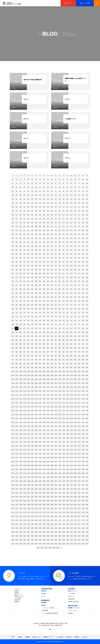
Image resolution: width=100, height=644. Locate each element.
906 (36, 352)
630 (52, 297)
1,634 (67, 493)
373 (63, 246)
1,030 (52, 375)
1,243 (24, 418)
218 (83, 215)
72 (60, 187)
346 (36, 242)
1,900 (38, 548)
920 (13, 356)
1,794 (67, 524)
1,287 (40, 426)
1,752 (60, 516)
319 (87, 234)
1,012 (60, 371)
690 (52, 309)
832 (60, 336)
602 (21, 293)
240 (13, 223)
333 (63, 238)
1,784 (28, 524)
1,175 (71, 403)
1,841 (17, 536)
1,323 (24, 434)
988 (44, 368)
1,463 (24, 461)
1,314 (67, 430)
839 (87, 336)
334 (67, 238)
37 (79, 180)
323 (24, 238)
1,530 (52, 473)
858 (83, 340)
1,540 (13, 477)
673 (63, 305)
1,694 (67, 505)
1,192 (60, 407)
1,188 (44, 407)
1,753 (63, 516)
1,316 (75, 430)
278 (83, 227)
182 (21, 211)
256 (75, 223)
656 (75, 301)
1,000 (13, 371)
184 (28, 211)
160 (13, 207)
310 (52, 234)
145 (32, 203)
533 (63, 277)
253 (63, 223)
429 (48, 258)
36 (75, 180)
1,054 (67, 379)
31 (56, 180)
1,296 (75, 426)
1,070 (52, 383)
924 (28, 356)
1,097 (79, 387)
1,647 (40, 497)
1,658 (83, 497)
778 (83, 324)
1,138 (83, 395)
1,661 (17, 501)
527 (40, 277)
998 (83, 368)
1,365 (32, 442)
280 (13, 230)
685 (32, 309)
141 (17, 203)
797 (79, 328)
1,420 (13, 454)
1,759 (87, 516)
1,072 (60, 383)
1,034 (67, 375)
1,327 (40, 434)
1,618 (83, 489)
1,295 (71, 426)
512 (60, 274)
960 (13, 364)
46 (36, 183)
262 (21, 227)
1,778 (83, 520)
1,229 (48, 415)
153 (63, 203)
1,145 (32, 399)
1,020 (13, 375)
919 (87, 352)
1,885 (32, 544)
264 (28, 227)
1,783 (24, 524)
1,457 (79, 458)
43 (24, 183)
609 (48, 293)
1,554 (67, 477)
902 (21, 352)
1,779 (87, 520)
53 (64, 183)
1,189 (48, 407)
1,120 (13, 395)
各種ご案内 (17, 600)
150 (52, 203)
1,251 (56, 418)
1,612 (60, 489)
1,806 (36, 528)
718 (83, 313)
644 (28, 301)
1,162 (21, 403)
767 (40, 324)
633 (63, 297)
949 (48, 360)
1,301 (17, 430)
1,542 (21, 477)
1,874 (67, 540)
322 (21, 238)
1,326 (36, 434)
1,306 (36, 430)
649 (48, 301)
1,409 (48, 450)
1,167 (40, 403)
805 (32, 332)
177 (79, 207)
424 (28, 258)
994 (67, 368)
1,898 (83, 544)
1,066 (36, 383)
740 (13, 321)
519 (87, 274)
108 (44, 195)
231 (56, 219)
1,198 (83, 407)
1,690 (52, 505)
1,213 (63, 411)
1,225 (32, 415)
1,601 (17, 489)
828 (44, 336)
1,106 (36, 391)
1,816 (75, 528)
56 (75, 183)
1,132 (60, 395)
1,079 (87, 383)
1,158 (83, 399)
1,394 (67, 446)
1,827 (40, 532)
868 (44, 344)
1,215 (71, 411)
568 (44, 285)
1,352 (60, 438)
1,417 (79, 450)
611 (56, 293)
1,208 (44, 411)
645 (32, 301)
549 (48, 281)
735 (71, 317)
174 (67, 207)
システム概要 (71, 594)
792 (60, 328)
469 (48, 266)
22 (21, 180)
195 (71, 211)
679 (87, 305)
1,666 (36, 501)
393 (63, 250)
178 (83, 207)
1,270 (52, 422)
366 (36, 246)
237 (79, 219)
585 (32, 289)
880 (13, 348)
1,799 (87, 524)
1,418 (83, 450)
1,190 (52, 407)
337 (79, 238)
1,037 (79, 375)
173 (63, 207)
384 (28, 250)
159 (87, 203)
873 (63, 344)
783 (24, 328)
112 (60, 195)
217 (79, 215)
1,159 (87, 399)
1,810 (52, 528)
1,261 (17, 422)
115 (71, 195)
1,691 (56, 505)
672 (60, 305)
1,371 (56, 442)
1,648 (44, 497)
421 (17, 258)
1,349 (48, 438)
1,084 (28, 387)
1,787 (40, 524)
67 (40, 187)
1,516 (75, 469)
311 (56, 234)
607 (40, 293)
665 (32, 305)
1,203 (24, 411)
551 (56, 281)
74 (67, 187)
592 (60, 289)
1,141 (17, 399)
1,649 (48, 497)
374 (67, 246)
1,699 (87, 505)
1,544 (28, 477)
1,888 (44, 544)
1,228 (44, 415)
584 (28, 289)
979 (87, 364)
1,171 (56, 403)
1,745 (32, 516)
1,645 (32, 497)
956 (75, 360)
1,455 (71, 458)
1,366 (36, 442)
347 (40, 242)
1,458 (83, 458)
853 (63, 340)
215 (71, 215)
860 (13, 344)
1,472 (60, 461)
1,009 (48, 371)
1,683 (24, 505)
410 (52, 254)
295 (71, 230)
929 (48, 356)
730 (52, 317)
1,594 (67, 485)
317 (79, 234)
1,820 (13, 532)
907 (40, 352)
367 (40, 246)
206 (36, 215)
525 (32, 277)
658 (83, 301)
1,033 (63, 375)
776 (75, 324)
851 (56, 340)
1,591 (56, 485)
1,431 (56, 454)
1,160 (13, 403)
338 (83, 238)
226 (36, 219)
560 (13, 285)
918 (83, 352)
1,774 (67, 520)
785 (32, 328)
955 (71, 360)
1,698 (83, 505)
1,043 (24, 379)
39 (87, 180)
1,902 (46, 548)
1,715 (71, 508)
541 (17, 281)
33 (64, 180)
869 (48, 344)
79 (87, 187)
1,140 (13, 399)
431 (56, 258)
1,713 (63, 508)
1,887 (40, 544)
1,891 (56, 544)
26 (36, 180)
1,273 (63, 422)
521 (17, 277)
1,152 (60, 399)
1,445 (32, 458)
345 (32, 242)
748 (44, 321)
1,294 (67, 426)
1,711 (56, 508)
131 (56, 199)
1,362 (21, 442)
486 (36, 270)
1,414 (67, 450)
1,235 (71, 415)
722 (21, 317)
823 (24, 336)
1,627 (40, 493)
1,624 (28, 493)
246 (36, 223)
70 (52, 187)
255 (71, 223)
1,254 (67, 418)
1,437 (79, 454)
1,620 (13, 493)
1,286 (36, 426)
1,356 (75, 438)
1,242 (21, 418)
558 (83, 281)
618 (83, 293)
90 (52, 191)
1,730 (52, 512)
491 (56, 270)
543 (24, 281)
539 (87, 277)
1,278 (83, 422)
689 (48, 309)
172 (60, 207)
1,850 (52, 536)
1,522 (21, 473)
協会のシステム (18, 594)
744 (28, 321)
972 (60, 364)
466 (36, 266)
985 (32, 368)
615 (71, 293)
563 (24, 285)
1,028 (44, 375)
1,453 (63, 458)
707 (40, 313)
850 (52, 340)
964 (28, 364)
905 (32, 352)
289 (48, 230)
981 (17, 368)
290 (52, 230)
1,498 (83, 465)
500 (13, 274)
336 (75, 238)
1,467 (40, 461)
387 (40, 250)
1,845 (32, 536)
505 (32, 274)
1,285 (32, 426)
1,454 (67, 458)
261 (17, 227)
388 (44, 250)
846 (36, 340)
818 (83, 332)
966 (36, 364)
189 (48, 211)
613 (63, 293)
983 (24, 368)
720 (13, 317)
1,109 (48, 391)
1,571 (56, 481)
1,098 (83, 387)
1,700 (13, 508)
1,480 (13, 465)
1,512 (60, 469)
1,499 (87, 465)
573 (63, 285)
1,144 (28, 399)
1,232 (60, 415)
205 (32, 215)
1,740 (13, 516)
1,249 (48, 418)
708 (44, 313)
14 (67, 176)
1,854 (67, 536)
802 (21, 332)
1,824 (28, 532)
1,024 (28, 375)
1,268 (44, 422)
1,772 (60, 520)
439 (87, 258)
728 (44, 317)
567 (40, 285)
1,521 (17, 473)
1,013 (63, 371)
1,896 (75, 544)
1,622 (21, 493)
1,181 (17, 407)
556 (75, 281)
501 (17, 274)
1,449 (48, 458)
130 (52, 199)
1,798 (83, 524)
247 (40, 223)
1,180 (13, 407)
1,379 (87, 442)
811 (56, 332)
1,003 (24, 371)
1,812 (60, 528)
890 (52, 348)
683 (24, 309)
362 (21, 246)
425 (32, 258)
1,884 (28, 544)
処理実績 (70, 613)
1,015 (71, 371)
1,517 (79, 469)
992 (60, 368)
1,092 (60, 387)
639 (87, 297)
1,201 (17, 411)
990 (52, 368)
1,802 (21, 528)
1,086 (36, 387)
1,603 (24, 489)
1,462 (21, 461)
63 (24, 187)
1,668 (44, 501)
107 (40, 195)
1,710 (52, 508)
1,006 (36, 371)
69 (48, 187)
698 (83, 309)
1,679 (87, 501)
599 (87, 289)
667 (40, 305)
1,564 (28, 481)
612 (60, 293)
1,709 (48, 508)
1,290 (52, 426)
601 (17, 293)
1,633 (63, 493)
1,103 (24, 391)
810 (52, 332)
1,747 (40, 516)
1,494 (67, 465)
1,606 (36, 489)
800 (13, 332)
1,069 (48, 383)
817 (79, 332)
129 (48, 199)
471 (56, 266)
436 (75, 258)
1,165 (32, 403)
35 (71, 180)
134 (67, 199)
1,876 (75, 540)
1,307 (40, 430)
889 (48, 348)
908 (44, 352)
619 (87, 293)
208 (44, 215)
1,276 (75, 422)
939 (87, 356)
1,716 (75, 508)
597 (79, 289)
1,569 (48, 481)
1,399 (87, 446)
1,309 (48, 430)
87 (40, 191)
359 (87, 242)
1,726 (36, 512)
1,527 (40, 473)
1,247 (40, 418)
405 (32, 254)
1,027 (40, 375)
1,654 (67, 497)
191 (56, 211)
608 (44, 293)
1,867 (40, 540)
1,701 (17, 508)
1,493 (63, 465)
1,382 (21, 446)
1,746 (36, 516)
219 (87, 215)
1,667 (40, 501)
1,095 (71, 387)
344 (28, 242)
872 (60, 344)
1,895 (71, 544)
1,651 (56, 497)
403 (24, 254)
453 (63, 262)
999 (87, 368)
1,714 (67, 508)
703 (24, 313)
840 (13, 340)
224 (28, 219)
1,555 (71, 477)
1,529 (48, 473)
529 (48, 277)
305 (32, 234)
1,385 (32, 446)
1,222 (21, 415)
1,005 (32, 371)
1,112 (60, 391)
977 (79, 364)
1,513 (63, 469)
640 (13, 301)
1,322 (21, 434)
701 (17, 313)
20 (13, 180)
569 (48, 285)
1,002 (21, 371)
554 (67, 281)
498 (83, 270)
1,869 (48, 540)
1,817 (79, 528)
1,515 (71, 469)
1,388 (44, 446)
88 (44, 191)
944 (28, 360)
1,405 (32, 450)
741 (17, 321)
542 (21, 281)
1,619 (87, 489)
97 (79, 191)
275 (71, 227)
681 (17, 309)
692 (60, 309)
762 (21, 324)
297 (79, 230)
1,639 (87, 493)
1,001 (17, 371)
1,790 (52, 524)
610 (52, 293)
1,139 (87, 395)
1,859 (87, 536)
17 (79, 176)
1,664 (28, 501)
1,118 (83, 391)
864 (28, 344)
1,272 (60, 422)
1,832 (60, 532)
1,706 (36, 508)
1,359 (87, 438)
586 (36, 289)
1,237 (79, 415)
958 (83, 360)
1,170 (52, 403)
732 (60, 317)
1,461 (17, 461)
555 (71, 281)
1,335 (71, 434)
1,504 (28, 469)
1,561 (17, 481)
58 (83, 183)
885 (32, 348)
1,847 (40, 536)
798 (83, 328)
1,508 (44, 469)
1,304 (28, 430)
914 (67, 352)
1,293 (63, 426)
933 (63, 356)
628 (44, 297)
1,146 (36, 399)
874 (67, 344)
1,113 (63, 391)
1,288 (44, 426)
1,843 (24, 536)
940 (13, 360)
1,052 (60, 379)
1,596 (75, 485)
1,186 (36, 407)
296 (75, 230)
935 (71, 356)
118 (83, 195)
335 (71, 238)
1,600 (13, 489)
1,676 (75, 501)
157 (79, 203)
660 (13, 305)
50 (52, 183)
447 (40, 262)
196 (75, 211)
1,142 (21, 399)
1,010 (52, 371)
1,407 (40, 450)
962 (21, 364)
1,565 (32, 481)
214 (67, 215)
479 (87, 266)
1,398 (83, 446)
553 (63, 281)
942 (21, 360)
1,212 (60, 411)
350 (52, 242)
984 (28, 368)
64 (28, 187)
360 (13, 246)
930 (52, 356)
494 (67, 270)
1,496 (75, 465)
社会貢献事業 (45, 611)
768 (44, 324)
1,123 (24, 395)
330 (52, 238)
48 (44, 183)
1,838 (83, 532)
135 (71, 199)
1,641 (17, 497)
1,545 (32, 477)
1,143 (24, 399)
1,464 (28, 461)
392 (60, 250)
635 (71, 297)
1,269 (48, 422)
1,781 (17, 524)
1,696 (75, 505)
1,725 (32, 512)
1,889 (48, 544)
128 (44, 199)
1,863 (24, 540)
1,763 (24, 520)
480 (13, 270)
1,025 (32, 375)
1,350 (52, 438)
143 (24, 203)
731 (56, 317)
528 (44, 277)
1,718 (83, 508)
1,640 (13, 497)
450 (52, 262)
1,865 (32, 540)
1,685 (32, 505)
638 (83, 297)
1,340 (13, 438)
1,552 (60, 477)
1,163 (24, 403)
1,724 (28, 512)
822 (21, 336)
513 (63, 274)
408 (44, 254)
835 (71, 336)
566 (36, 285)
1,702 (21, 508)
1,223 (24, 415)
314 (67, 234)
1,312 (60, 430)
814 (67, 332)
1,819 (87, 528)
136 (75, 199)
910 (52, 352)
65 (32, 187)
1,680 (13, 505)
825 (32, 336)
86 (36, 191)
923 (24, 356)
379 (87, 246)
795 (71, 328)
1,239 (87, 415)
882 (21, 348)
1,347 (40, 438)
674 (67, 305)
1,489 (48, 465)
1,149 (48, 399)
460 (13, 266)
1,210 (52, 411)
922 (21, 356)
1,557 (79, 477)
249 (48, 223)
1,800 (13, 528)
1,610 (52, 489)
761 (17, 324)
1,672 (60, 501)
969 (48, 364)
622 (21, 297)
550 (52, 281)
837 (79, 336)
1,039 (87, 375)
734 (67, 317)
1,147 (40, 399)
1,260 (13, 422)
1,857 (79, 536)
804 (28, 332)
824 (28, 336)
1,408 (44, 450)
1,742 (21, 516)
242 (21, 223)
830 (52, 336)
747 (40, 321)
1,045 (32, 379)
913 (63, 352)
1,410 (52, 450)
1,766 (36, 520)
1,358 (83, 438)
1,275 (71, 422)
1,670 (52, 501)
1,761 (17, 520)
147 (40, 203)
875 (71, 344)
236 (75, 219)
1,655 (71, 497)
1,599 (87, 485)
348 (44, 242)
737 (79, 317)
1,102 (21, 391)
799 (87, 328)
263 (24, 227)
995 (71, 368)
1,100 (13, 391)
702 (21, 313)
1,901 (42, 548)
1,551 (56, 477)
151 (56, 203)
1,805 (32, 528)
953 (63, 360)
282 (21, 230)
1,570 (52, 481)
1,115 (71, 391)
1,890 (52, 544)
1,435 (71, 454)
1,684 (28, 505)
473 (63, 266)
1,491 (56, 465)
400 (13, 254)
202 (21, 215)
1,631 (56, 493)
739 (87, 317)
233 (63, 219)
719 (87, 313)
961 (17, 364)
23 (24, 180)
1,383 (24, 446)
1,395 (71, 446)
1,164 (28, 403)
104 (28, 195)
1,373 (63, 442)
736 (75, 317)
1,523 (24, 473)
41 (17, 183)
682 (21, 309)
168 (44, 207)
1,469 (48, 461)
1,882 (21, 544)
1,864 (28, 540)
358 (83, 242)
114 (67, 195)
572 (60, 285)
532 (60, 277)
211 (56, 215)
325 (32, 238)
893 (63, 348)
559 (87, 281)
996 (75, 368)
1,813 (63, 528)
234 (67, 219)
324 (28, 238)
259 (87, 223)
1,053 (63, 379)
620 (13, 297)
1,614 (67, 489)
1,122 (21, 395)
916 (75, 352)
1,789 (48, 524)
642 (21, 301)
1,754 (67, 516)
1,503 (24, 469)
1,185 (32, 407)
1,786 (36, 524)
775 (71, 324)
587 (40, 289)
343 (24, 242)
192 (60, 211)
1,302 (21, 430)
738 (83, 317)
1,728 (44, 512)
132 (60, 199)
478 (83, 266)
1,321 (17, 434)
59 (87, 183)
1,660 (13, 501)
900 (13, 352)
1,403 (24, 450)
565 (32, 285)
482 (21, 270)
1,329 (48, 434)
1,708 (44, 508)
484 (28, 270)
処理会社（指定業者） (74, 602)
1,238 (83, 415)
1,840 (13, 536)
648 (44, 301)
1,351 (56, 438)
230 (52, 219)
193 (63, 211)
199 (87, 211)
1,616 (75, 489)
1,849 (48, 536)
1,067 (40, 383)
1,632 (60, 493)
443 (24, 262)
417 (79, 254)
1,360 (13, 442)
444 (28, 262)
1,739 (87, 512)
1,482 (21, 465)
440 (13, 262)
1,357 (79, 438)
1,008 (44, 371)
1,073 (63, 383)
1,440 (13, 458)
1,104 (28, 391)
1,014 (67, 371)
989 (48, 368)
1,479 (87, 461)
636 (75, 297)
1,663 (24, 501)
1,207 (40, 411)
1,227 (40, 415)
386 (36, 250)
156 (75, 203)
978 (83, 364)
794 (67, 328)
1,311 (56, 430)
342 (21, 242)
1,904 (54, 548)
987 (40, 368)
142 (21, 203)
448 (44, 262)
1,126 (36, 395)
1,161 (17, 403)
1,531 (56, 473)
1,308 (44, 430)
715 (71, 313)
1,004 (28, 371)
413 (63, 254)
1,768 (44, 520)
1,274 (67, 422)
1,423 (24, 454)
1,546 (36, 477)
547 (40, 281)
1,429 (48, 454)
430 (52, 258)
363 (24, 246)
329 (48, 238)
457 (79, 262)
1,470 (52, 461)
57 (79, 183)
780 (13, 328)
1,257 (79, 418)
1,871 (56, 540)
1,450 (52, 458)
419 (87, 254)
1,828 (44, 532)
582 (21, 289)
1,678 (83, 501)
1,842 (21, 536)
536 (75, 277)
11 (56, 176)
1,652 (60, 497)
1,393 (63, 446)
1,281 (17, 426)
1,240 (13, 418)
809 (48, 332)
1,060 (13, 383)
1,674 (67, 501)
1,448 (44, 458)
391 (56, 250)
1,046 (36, 379)
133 (63, 199)
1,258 (83, 418)
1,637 (79, 493)
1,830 (52, 532)
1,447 (40, 458)
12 (60, 176)
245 (32, 223)
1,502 (21, 469)
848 (44, 340)
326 (36, 238)
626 (36, 297)
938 (83, 356)
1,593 (63, 485)
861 (17, 344)
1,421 (17, 454)
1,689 (48, 505)
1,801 (17, 528)
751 (56, 321)
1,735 (71, 512)
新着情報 (17, 602)
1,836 (75, 532)
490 (52, 270)
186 (36, 211)
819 (87, 332)
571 (56, 285)
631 (56, 297)
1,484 (28, 465)
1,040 (13, 379)
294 (67, 230)
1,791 (56, 524)
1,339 (87, 434)
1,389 (48, 446)
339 (87, 238)
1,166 (36, 403)
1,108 (44, 391)
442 (21, 262)
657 (79, 301)
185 (32, 211)
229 (48, 219)
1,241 (17, 418)
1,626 (36, 493)
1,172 (60, 403)
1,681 (17, 505)
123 (24, 199)
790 (52, 328)
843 (24, 340)
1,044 (28, 379)
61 (17, 187)
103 (24, 195)
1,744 (28, 516)
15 (71, 176)
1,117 (79, 391)
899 (87, 348)
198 (83, 211)
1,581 (17, 485)
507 (40, 274)
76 (75, 187)
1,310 (52, 430)
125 (32, 199)
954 (67, 360)
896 (75, 348)
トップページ (18, 588)
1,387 (40, 446)
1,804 (28, 528)
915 (71, 352)
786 (36, 328)
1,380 (13, 446)
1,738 (83, 512)
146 (36, 203)
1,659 (87, 497)
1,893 (63, 544)
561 (17, 285)
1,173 (63, 403)
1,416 (75, 450)
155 (71, 203)
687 (40, 309)
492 (60, 270)
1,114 (67, 391)
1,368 (44, 442)
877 (79, 344)
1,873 (63, 540)
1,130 (52, 395)
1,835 (71, 532)
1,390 (52, 446)
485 (32, 270)
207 (40, 215)
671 (56, 305)
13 (64, 176)
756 (75, 321)
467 (40, 266)
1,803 (24, 528)
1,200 (13, 411)
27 (40, 180)
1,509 (48, 469)
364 (28, 246)
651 (56, 301)
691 (56, 309)
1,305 (32, 430)
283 (24, 230)
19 (87, 176)
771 (56, 324)
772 (60, 324)
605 (32, 293)
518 (83, 274)
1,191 (56, 407)
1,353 (63, 438)
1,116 (75, 391)
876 (75, 344)
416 (75, 254)
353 (63, 242)
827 (40, 336)
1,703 (24, 508)
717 (79, 313)
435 (71, 258)
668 (44, 305)
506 (36, 274)
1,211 (56, 411)
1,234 (67, 415)
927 (40, 356)
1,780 (13, 524)
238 (83, 219)
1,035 (71, 375)
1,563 (24, 481)
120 (13, 199)
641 (17, 301)
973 (63, 364)
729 (48, 317)
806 (36, 332)
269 (48, 227)
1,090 (52, 387)
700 (13, 313)
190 (52, 211)
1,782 (21, 524)
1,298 (83, 426)
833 (63, 336)
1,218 (83, 411)
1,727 (40, 512)
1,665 (32, 501)
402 (21, 254)
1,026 (36, 375)
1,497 (79, 465)
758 (83, 321)
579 (87, 285)
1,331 (56, 434)
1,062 (21, 383)
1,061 (17, 383)
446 (36, 262)
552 (60, 281)
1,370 (52, 442)
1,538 (83, 473)
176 (75, 207)
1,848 (44, 536)
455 (71, 262)
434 (67, 258)
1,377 (79, 442)
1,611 (56, 489)
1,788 (44, 524)
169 (48, 207)
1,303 (24, 430)
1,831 (56, 532)
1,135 (71, 395)
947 (40, 360)
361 (17, 246)
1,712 (60, 508)
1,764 (28, 520)
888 (44, 348)
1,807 (40, 528)
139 (87, 199)
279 (87, 227)
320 (13, 238)
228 (44, 219)
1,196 (75, 407)
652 (60, 301)
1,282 (21, 426)
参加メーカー (71, 596)
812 (60, 332)
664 (28, 305)
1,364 (28, 442)
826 (36, 336)
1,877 (79, 540)
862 (21, 344)
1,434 (67, 454)
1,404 (28, 450)
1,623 (24, 493)
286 (36, 230)
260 (13, 227)
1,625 (32, 493)
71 (56, 187)
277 (79, 227)
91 (56, 191)
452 (60, 262)
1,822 (21, 532)
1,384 (28, 446)
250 (52, 223)
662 (21, 305)
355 (71, 242)
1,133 (63, 395)
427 (40, 258)
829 (48, 336)
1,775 (71, 520)
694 (67, 309)
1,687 (40, 505)
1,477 (79, 461)
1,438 (83, 454)
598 (83, 289)
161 (17, 207)
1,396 (75, 446)
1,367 (40, 442)
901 (17, 352)
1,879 (87, 540)
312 (60, 234)
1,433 (63, 454)
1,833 (63, 532)
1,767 (40, 520)
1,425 (32, 454)
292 (60, 230)
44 (28, 183)
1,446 (36, 458)
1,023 (24, 375)
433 (63, 258)
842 (21, 340)
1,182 (21, 407)
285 (32, 230)
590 (52, 289)
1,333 (63, 434)
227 (40, 219)
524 (28, 277)
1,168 (44, 403)
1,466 (36, 461)
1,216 (75, 411)
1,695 (71, 505)
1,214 (67, 411)
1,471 (56, 461)
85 (32, 191)
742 (21, 321)
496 (75, 270)
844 (28, 340)
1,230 (52, 415)
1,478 (83, 461)
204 (28, 215)
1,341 (17, 438)
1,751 (56, 516)
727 (40, 317)
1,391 (56, 446)
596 (75, 289)
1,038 (83, 375)
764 (28, 324)
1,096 (75, 387)
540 (13, 281)
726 (36, 317)
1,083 (24, 387)
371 (56, 246)
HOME (13, 637)
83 (24, 191)
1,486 (36, 465)
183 (24, 211)
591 (56, 289)
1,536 (75, 473)
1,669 (48, 501)
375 (71, 246)
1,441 (17, 458)
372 (60, 246)
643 (24, 301)
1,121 (17, 395)
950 (52, 360)
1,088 (44, 387)
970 (52, 364)
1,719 (87, 508)
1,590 (52, 485)
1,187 (40, 407)
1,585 (32, 485)
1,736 (75, 512)
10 (52, 176)
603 (24, 293)
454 (67, 262)
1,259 (87, 418)
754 (67, 321)
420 (13, 258)
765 (32, 324)
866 (36, 344)
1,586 (36, 485)
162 (21, 207)
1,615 (71, 489)
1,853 (63, 536)
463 (24, 266)
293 (63, 230)
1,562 (21, 481)
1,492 (60, 465)
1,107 (40, 391)
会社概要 (44, 594)
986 (36, 368)
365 (32, 246)
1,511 (56, 469)
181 (17, 211)
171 (56, 207)
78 (83, 187)
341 (17, 242)
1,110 (52, 391)
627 (40, 297)
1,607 (40, 489)
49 (48, 183)
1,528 (44, 473)
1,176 (75, 403)
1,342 (21, 438)
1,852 (60, 536)
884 (28, 348)
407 (40, 254)
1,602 (21, 489)
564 (28, 285)
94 (67, 191)
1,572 (60, 481)
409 (48, 254)
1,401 (17, 450)
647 (40, 301)
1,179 (87, 403)
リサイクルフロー (73, 611)
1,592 (60, 485)
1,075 (71, 383)
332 (60, 238)
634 (67, 297)
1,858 (83, 536)
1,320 (13, 434)
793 (63, 328)
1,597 (79, 485)
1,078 (83, 383)
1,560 (13, 481)
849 (48, 340)
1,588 (44, 485)
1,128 (44, 395)
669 (48, 305)
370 (52, 246)
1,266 (36, 422)
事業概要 (17, 592)
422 (21, 258)
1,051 (56, 379)
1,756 (75, 516)
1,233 (63, 415)
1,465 (32, 461)
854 (67, 340)
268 (44, 227)
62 (21, 187)
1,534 (67, 473)
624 (28, 297)
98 (83, 191)
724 (28, 317)
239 (87, 219)
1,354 (67, 438)
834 (67, 336)
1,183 (24, 407)
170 (52, 207)
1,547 (40, 477)
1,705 (32, 508)
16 (75, 176)
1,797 (79, 524)
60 (13, 187)
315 (71, 234)
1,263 (24, 422)
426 (36, 258)
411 (56, 254)
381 (17, 250)
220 (13, 219)
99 (87, 191)
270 (52, 227)
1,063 (24, 383)
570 (52, 285)
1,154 (67, 399)
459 (87, 262)
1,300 (13, 430)
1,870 (52, 540)
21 (17, 180)
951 (56, 360)
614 (67, 293)
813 (63, 332)
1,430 (52, 454)
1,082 (21, 387)
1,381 (17, 446)
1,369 (48, 442)
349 (48, 242)
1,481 (17, 465)
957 (79, 360)
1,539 (87, 473)
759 (87, 321)
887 (40, 348)
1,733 (63, 512)
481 (17, 270)
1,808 (44, 528)
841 (17, 340)
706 (36, 313)
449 (48, 262)
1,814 (67, 528)
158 (83, 203)
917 (79, 352)
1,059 (87, 379)
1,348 (44, 438)
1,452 (60, 458)
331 (56, 238)
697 (79, 309)
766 (36, 324)
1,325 (32, 434)
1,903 (50, 548)
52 (60, 183)
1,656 (75, 497)
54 (67, 183)
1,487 (40, 465)
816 (75, 332)
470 (52, 266)
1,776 (75, 520)
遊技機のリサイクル (19, 596)
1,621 (17, 493)
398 (83, 250)
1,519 (87, 469)
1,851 (56, 536)
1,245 (32, 418)
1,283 (24, 426)
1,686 (36, 505)
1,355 (71, 438)
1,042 (21, 379)
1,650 (52, 497)
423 (24, 258)
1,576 (75, 481)
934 (67, 356)
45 (32, 183)
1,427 (40, 454)
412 (60, 254)
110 (52, 195)
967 (40, 364)
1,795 (71, 524)
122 (21, 199)
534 (67, 277)
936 (75, 356)
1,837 (79, 532)
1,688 (44, 505)
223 (24, 219)
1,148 (44, 399)
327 (40, 238)
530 (52, 277)
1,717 (79, 508)
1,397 (79, 446)
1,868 (44, 540)
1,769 (48, 520)
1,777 (79, 520)
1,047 (40, 379)
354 (67, 242)
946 (36, 360)
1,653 (63, 497)
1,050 (52, 379)
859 (87, 340)
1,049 (48, 379)
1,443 (24, 458)
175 (71, 207)
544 (28, 281)
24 (28, 180)
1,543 (24, 477)
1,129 (48, 395)
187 (40, 211)
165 (32, 207)
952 (60, 360)
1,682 (21, 505)
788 (44, 328)
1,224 (28, 415)
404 (28, 254)
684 (28, 309)
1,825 (32, 532)
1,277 (79, 422)
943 (24, 360)
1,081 (17, 387)
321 (17, 238)
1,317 (79, 430)
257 (79, 223)
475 (71, 266)
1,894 (67, 544)
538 (83, 277)
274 (67, 227)
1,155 (71, 399)
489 (48, 270)
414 (67, 254)
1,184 (28, 407)
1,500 (13, 469)
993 (63, 368)
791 (56, 328)
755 (71, 321)
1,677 (79, 501)
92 (60, 191)
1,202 (21, 411)
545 (32, 281)
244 (28, 223)
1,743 (24, 516)
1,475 (71, 461)
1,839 (87, 532)
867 (40, 344)
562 (21, 285)
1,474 (67, 461)
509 (48, 274)
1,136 (75, 395)
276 (75, 227)
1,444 (28, 458)
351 (56, 242)
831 (56, 336)
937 (79, 356)
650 (52, 301)
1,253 (63, 418)
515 (71, 274)
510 (52, 274)
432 (60, 258)
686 (36, 309)
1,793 (63, 524)
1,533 (63, 473)
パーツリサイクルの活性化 (48, 608)
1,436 (75, 454)
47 (40, 183)
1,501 (17, 469)
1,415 (71, 450)
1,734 (67, 512)
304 (28, 234)
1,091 (56, 387)
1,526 (36, 473)
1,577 (79, 481)
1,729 (48, 512)
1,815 (71, 528)
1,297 (79, 426)
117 (79, 195)
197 (79, 211)
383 (24, 250)
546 (36, 281)
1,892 (60, 544)
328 (44, 238)
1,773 (63, 520)
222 (21, 219)
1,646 (36, 497)
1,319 (87, 430)
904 (28, 352)
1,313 (63, 430)
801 (17, 332)
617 (79, 293)
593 (63, 289)
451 (56, 262)
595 (71, 289)
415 (71, 254)
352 (60, 242)
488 (44, 270)
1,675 (71, 501)
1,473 (63, 461)
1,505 (32, 469)
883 (24, 348)
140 (13, 203)
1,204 (28, 411)
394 (67, 250)
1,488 (44, 465)
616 (75, 293)
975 (71, 364)
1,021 (17, 375)
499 (87, 270)
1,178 (83, 403)
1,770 (52, 520)
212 (60, 215)
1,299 (87, 426)
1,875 (71, 540)
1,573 (63, 481)
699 (87, 309)
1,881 (17, 544)
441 (17, 262)
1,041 (17, 379)
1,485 (32, 465)
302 (21, 234)
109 (48, 195)
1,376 (75, 442)
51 (56, 183)
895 (71, 348)
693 (63, 309)
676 (75, 305)
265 (32, 227)
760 (13, 324)
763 (24, 324)
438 (83, 258)
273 (63, 227)
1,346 (36, 438)
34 (67, 180)
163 (24, 207)
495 (71, 270)
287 (40, 230)
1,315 (71, 430)
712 (60, 313)
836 (75, 336)
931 (56, 356)
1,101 (17, 391)
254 (67, 223)
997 (79, 368)
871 (56, 344)
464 (28, 266)
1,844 (28, 536)
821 (17, 336)
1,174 (67, 403)
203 (24, 215)
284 (28, 230)
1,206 (36, 411)
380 (13, 250)
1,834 (67, 532)
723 (24, 317)
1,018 (83, 371)
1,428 (44, 454)
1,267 (40, 422)
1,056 (75, 379)
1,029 (48, 375)
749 (48, 321)
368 (44, 246)
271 (56, 227)
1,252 (60, 418)
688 (44, 309)
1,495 (71, 465)
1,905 (58, 548)
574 (67, 285)
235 (71, 219)
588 (44, 289)
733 (63, 317)
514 (67, 274)
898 (83, 348)
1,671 (56, 501)
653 (63, 301)
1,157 (79, 399)
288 (44, 230)
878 (83, 344)
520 (13, 277)
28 (44, 180)
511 (56, 274)
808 (44, 332)
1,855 (71, 536)
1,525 (32, 473)
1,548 (44, 477)
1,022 (21, 375)
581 (17, 289)
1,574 (67, 481)
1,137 (79, 395)
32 (60, 180)
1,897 (79, 544)
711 (56, 313)
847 (40, 340)
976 (75, 364)
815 (71, 332)
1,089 (48, 387)
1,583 (24, 485)
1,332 (60, 434)
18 (83, 176)
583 (24, 289)
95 (71, 191)
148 (44, 203)
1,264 (28, 422)
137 (79, 199)
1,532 (60, 473)
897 (79, 348)
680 (13, 309)
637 (79, 297)
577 (79, 285)
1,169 (48, 403)
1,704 (28, 508)
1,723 (24, 512)
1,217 (79, 411)
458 (83, 262)
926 (36, 356)
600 (13, 293)
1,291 (56, 426)
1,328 (44, 434)
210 (52, 215)
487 (40, 270)
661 (17, 305)
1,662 (21, 501)
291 (56, 230)
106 (36, 195)
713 (63, 313)
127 (40, 199)
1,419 (87, 450)
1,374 (67, 442)
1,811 (56, 528)
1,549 (48, 477)
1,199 (87, 407)
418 (83, 254)
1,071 (56, 383)
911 (56, 352)
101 (17, 195)
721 (17, 317)
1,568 (44, 481)
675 (71, 305)
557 (79, 281)
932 (60, 356)
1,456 (75, 458)
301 (17, 234)
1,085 (32, 387)
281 (17, 230)
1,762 (21, 520)
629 (48, 297)
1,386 (36, 446)
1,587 (40, 485)
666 (36, 305)
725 (32, 317)
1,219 (87, 411)
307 (40, 234)
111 (56, 195)
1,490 (52, 465)
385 (32, 250)
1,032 (60, 375)
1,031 (56, 375)
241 (17, 223)
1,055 (71, 379)
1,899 (87, 544)
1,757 (79, 516)
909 (48, 352)
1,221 (17, 415)
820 (13, 336)
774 (67, 324)
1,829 (48, 532)
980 (13, 368)
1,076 (75, 383)
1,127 (40, 395)
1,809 (48, 528)
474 (67, 266)
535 (71, 277)
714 (67, 313)
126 (36, 199)
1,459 (87, 458)
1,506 (36, 469)
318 (83, 234)
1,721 (17, 512)
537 (79, 277)
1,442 (21, 458)
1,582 (21, 485)
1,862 (21, 540)
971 (56, 364)
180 (13, 211)
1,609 (48, 489)
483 (24, 270)
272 (60, 227)
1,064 (28, 383)
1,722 (21, 512)
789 (48, 328)
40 (13, 183)
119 (87, 195)
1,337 (79, 434)
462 (21, 266)
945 (32, 360)
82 (21, 191)
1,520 (13, 473)
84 (28, 191)
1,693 (63, 505)
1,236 (75, 415)
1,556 (75, 477)
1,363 (24, 442)
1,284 (28, 426)
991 (56, 368)
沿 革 (43, 596)
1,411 (56, 450)
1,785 (32, 524)
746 (36, 321)
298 (83, 230)
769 (48, 324)
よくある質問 (18, 598)
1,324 (28, 434)
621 (17, 297)
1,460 (13, 461)
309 (48, 234)
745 (32, 321)
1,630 (52, 493)
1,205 (32, 411)
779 (87, 324)
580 (13, 289)
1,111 (56, 391)
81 (17, 191)
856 (75, 340)
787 (40, 328)
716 (75, 313)
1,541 (17, 477)
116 (75, 195)
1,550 (52, 477)
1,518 (83, 469)
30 (52, 180)
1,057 (79, 379)
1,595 (71, 485)
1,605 (32, 489)
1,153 (63, 399)
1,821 (17, 532)
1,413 (63, 450)
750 (52, 321)
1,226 (36, 415)
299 (87, 230)
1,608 (44, 489)
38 (83, 180)
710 (52, 313)
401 (17, 254)
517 (79, 274)
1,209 (48, 411)
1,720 (13, 512)
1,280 (13, 426)
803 (24, 332)
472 (60, 266)
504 (28, 274)
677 (79, 305)
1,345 (32, 438)
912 (60, 352)
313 (63, 234)
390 (52, 250)
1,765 (32, 520)
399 (87, 250)
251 (56, 223)
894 (67, 348)
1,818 (83, 528)
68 (44, 187)
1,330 (52, 434)
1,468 (44, 461)
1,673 (63, 501)
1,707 (40, 508)
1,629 (48, 493)
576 (75, 285)
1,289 (48, 426)
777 (79, 324)
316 (75, 234)
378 (83, 246)
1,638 (83, 493)
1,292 (60, 426)
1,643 (24, 497)
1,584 (28, 485)
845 (32, 340)
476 (75, 266)
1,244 (28, 418)
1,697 (79, 505)
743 (24, 321)
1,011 (56, 371)
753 (63, 321)
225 (32, 219)
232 (60, 219)
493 (63, 270)
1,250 (52, 418)
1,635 (71, 493)
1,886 (36, 544)
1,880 (13, 544)
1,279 (87, 422)
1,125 (32, 395)
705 (32, 313)
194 (67, 211)
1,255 (71, 418)
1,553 (63, 477)
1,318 (83, 430)
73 (64, 187)
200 (13, 215)
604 (28, 293)
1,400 (13, 450)
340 (13, 242)
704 (28, 313)
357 (79, 242)
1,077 (79, 383)
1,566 (36, 481)
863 (24, 344)
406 (36, 254)
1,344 (28, 438)
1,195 (71, 407)
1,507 (40, 469)
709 (48, 313)
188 (44, 211)
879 (87, 344)
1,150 (52, 399)
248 (44, 223)
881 (17, 348)
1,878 (83, 540)
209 (48, 215)
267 (40, 227)
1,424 (28, 454)
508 (44, 274)
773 (63, 324)
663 (24, 305)
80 (13, 191)
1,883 (24, 544)
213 (63, 215)
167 (40, 207)
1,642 (21, 497)
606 (36, 293)
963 (24, 364)
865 (32, 344)
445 (32, 262)
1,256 (75, 418)
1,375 (71, 442)
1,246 (36, 418)
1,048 (44, 379)
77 (79, 187)
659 (87, 301)
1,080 (13, 387)
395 (71, 250)
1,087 (40, 387)
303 (24, 234)
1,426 (36, 454)
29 (48, 180)
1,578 (83, 481)
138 (83, 199)
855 (71, 340)
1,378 (83, 442)
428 (44, 258)
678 (83, 305)
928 (44, 356)
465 (32, 266)
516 (75, 274)
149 (48, 203)
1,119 (87, 391)
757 (79, 321)
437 (79, 258)
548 (44, 281)
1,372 (60, 442)
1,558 (83, 477)
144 (28, 203)
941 (17, 360)
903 (24, 352)
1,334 (67, 434)
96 (75, 191)
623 (24, 297)
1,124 (28, 395)
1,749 (48, 516)
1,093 (63, 387)
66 (36, 187)
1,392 (60, 446)
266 (36, 227)
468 (44, 266)
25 (32, 180)
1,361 (17, 442)
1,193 (63, 407)
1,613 (63, 489)
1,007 (40, 371)
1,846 (36, 536)
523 (24, 277)
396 (75, 250)
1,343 (24, 438)
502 (21, 274)
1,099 (87, 387)
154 (67, 203)
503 (24, 274)
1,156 (75, 399)
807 (40, 332)
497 (79, 270)
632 (60, 297)
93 (64, 191)
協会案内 (17, 590)
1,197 (79, 407)
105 (32, 195)
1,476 (75, 461)
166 (36, 207)
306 (36, 234)
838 (83, 336)
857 (79, 340)
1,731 (56, 512)
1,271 (56, 422)
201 (17, 215)
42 (21, 183)
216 (75, 215)
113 (63, 195)
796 (75, 328)
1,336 (75, 434)
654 (67, 301)
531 (56, 277)
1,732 (60, 512)
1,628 (44, 493)
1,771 (56, 520)
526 (36, 277)
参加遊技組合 (71, 599)
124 (28, 199)
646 (36, 301)
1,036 (75, 375)
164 (28, 207)
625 (32, 297)
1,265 (32, 422)
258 (83, 223)
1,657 (79, 497)
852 (60, 340)
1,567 (40, 481)
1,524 (28, 473)
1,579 (87, 481)
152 (60, 203)
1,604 (28, 489)
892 (60, 348)
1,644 (28, 497)
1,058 (83, 379)
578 (83, 285)
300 (13, 234)
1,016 (75, 371)
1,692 (60, 505)
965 (32, 364)
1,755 (71, 516)
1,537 (79, 473)
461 (17, 266)
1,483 (24, 465)
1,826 (36, 532)
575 (71, 285)
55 (71, 183)
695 (71, 309)
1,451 (56, 458)
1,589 (48, 485)
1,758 (83, 516)
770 (52, 324)
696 (75, 309)
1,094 (67, 387)
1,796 (75, 524)
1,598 (83, 485)
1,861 (17, 540)
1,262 (21, 422)
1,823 (24, 532)
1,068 (44, 383)
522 (21, 277)
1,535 (71, 473)
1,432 (60, 454)
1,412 (60, 450)
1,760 (13, 520)
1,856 (75, 536)
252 (60, 223)
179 (87, 207)
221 (17, 219)
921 (17, 356)
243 (24, 223)
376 (75, 246)
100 (13, 195)
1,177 (79, 403)
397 (79, 250)
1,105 (32, 391)
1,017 (79, 371)
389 (48, 250)
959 (87, 360)
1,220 (13, 415)
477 (79, 266)
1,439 (87, 454)
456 (75, 262)
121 (17, 199)
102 (21, 195)
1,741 (17, 516)
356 (75, 242)
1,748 (44, 516)
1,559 (87, 477)
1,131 (56, 395)
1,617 (79, 489)
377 (79, 246)
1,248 (44, 418)
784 (28, 328)
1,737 (79, 512)
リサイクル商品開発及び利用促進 (50, 613)
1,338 (83, 434)
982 (21, 368)
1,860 (13, 540)
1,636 (75, 493)
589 (48, 289)
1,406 (36, 450)
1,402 (21, 450)
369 (48, 246)
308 (44, 234)
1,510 (52, 469)
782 (21, 328)
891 (56, 348)
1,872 (60, 540)
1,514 (67, 469)
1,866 (36, 540)
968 (44, 364)
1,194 (67, 407)
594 (67, 289)
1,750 (52, 516)
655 (71, 301)
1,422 (21, 454)
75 (71, 187)
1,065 (32, 383)
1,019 (87, 371)
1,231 (56, 415)
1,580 (13, 485)
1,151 (56, 399)
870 (52, 344)
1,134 (67, 395)
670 (52, 305)
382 (21, 250)
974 (67, 364)
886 (36, 348)
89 (48, 191)
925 (32, 356)
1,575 (71, 481)
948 (44, 360)
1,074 (67, 383)
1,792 (60, 524)
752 (60, 321)
